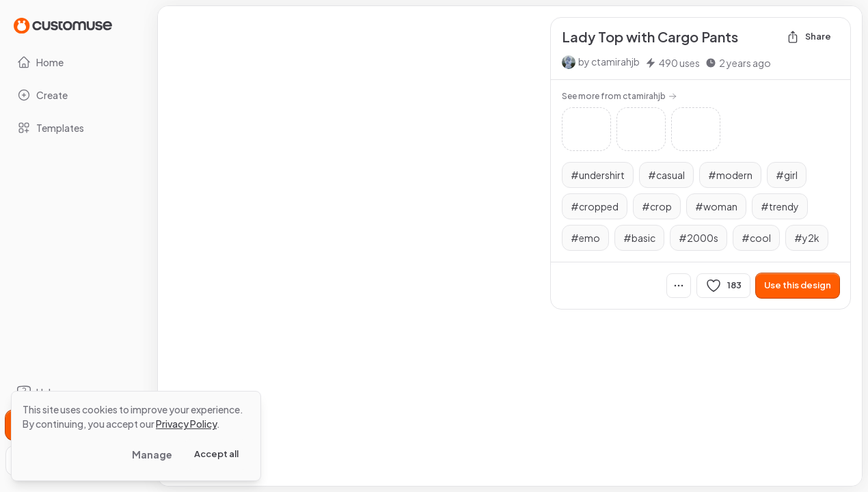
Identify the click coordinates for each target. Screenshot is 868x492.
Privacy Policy (186, 424)
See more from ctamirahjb (619, 96)
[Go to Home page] (63, 25)
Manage (152, 454)
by (609, 61)
